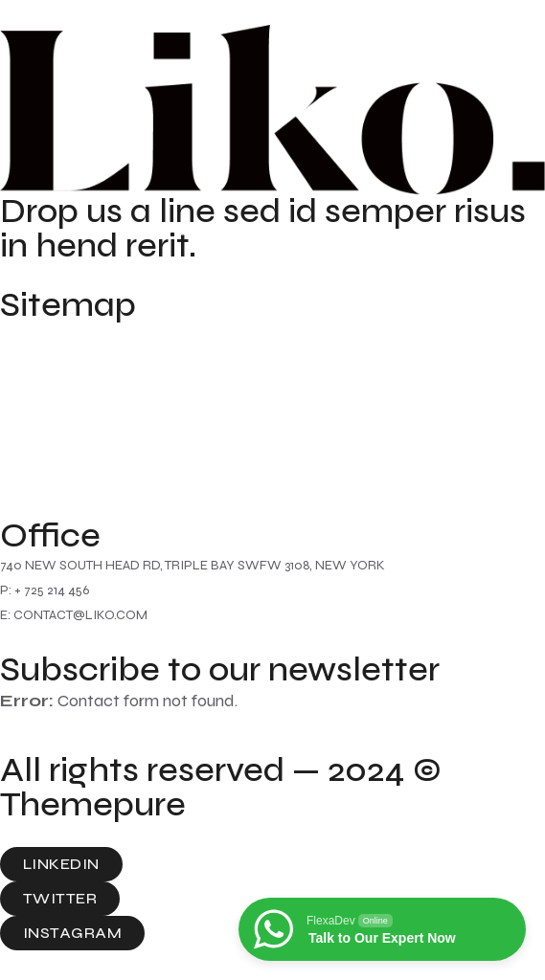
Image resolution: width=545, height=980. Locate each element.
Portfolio (35, 479)
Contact (34, 407)
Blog (18, 443)
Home (24, 334)
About (25, 370)
